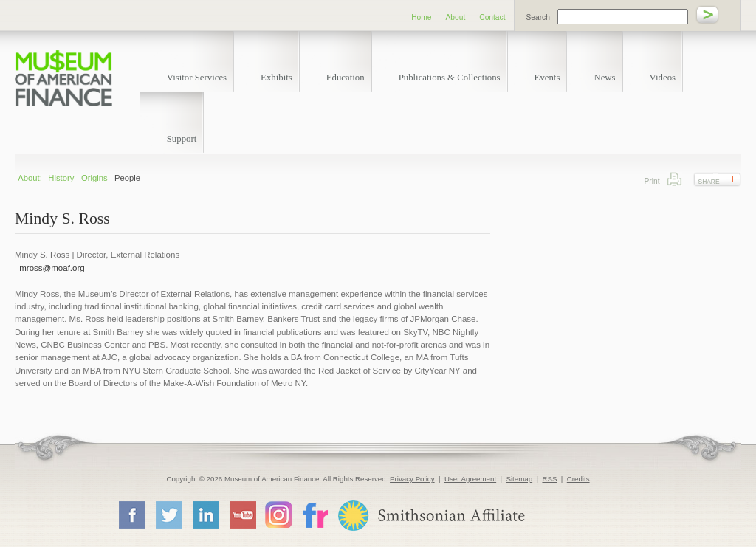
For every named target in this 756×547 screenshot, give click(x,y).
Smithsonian (431, 516)
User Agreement (470, 479)
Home (421, 17)
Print (674, 179)
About (456, 17)
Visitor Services (197, 78)
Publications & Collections (450, 78)
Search (538, 17)
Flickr (315, 514)
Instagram (279, 514)
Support (182, 139)
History (61, 178)
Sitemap (519, 479)
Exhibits (276, 78)
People (127, 178)
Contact (492, 17)
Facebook (131, 515)
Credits (578, 479)
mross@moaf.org (52, 268)
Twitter (168, 515)
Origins (94, 178)
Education (346, 78)
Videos (663, 78)
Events (547, 78)
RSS (549, 479)
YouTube (242, 515)
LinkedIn (205, 515)
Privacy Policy (412, 479)
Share (709, 182)
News (604, 78)
